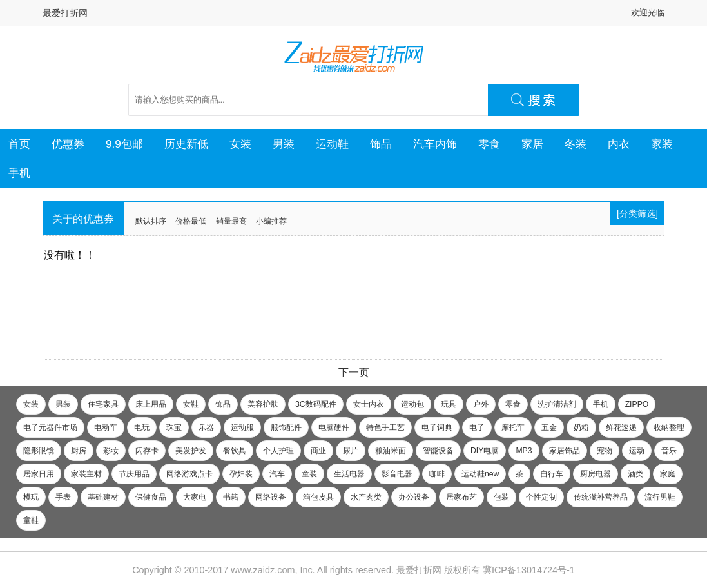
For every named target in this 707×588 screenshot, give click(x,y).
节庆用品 (134, 474)
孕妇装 (241, 474)
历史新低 (186, 144)
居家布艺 (461, 497)
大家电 (195, 497)
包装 (501, 497)
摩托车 (513, 427)
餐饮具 (235, 451)
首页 (19, 144)
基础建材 (103, 497)
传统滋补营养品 (601, 497)
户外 (481, 404)
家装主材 (86, 474)
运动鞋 (332, 144)
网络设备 (271, 497)
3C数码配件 (316, 404)
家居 (532, 144)
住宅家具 (103, 404)
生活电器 (349, 474)
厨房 (79, 451)
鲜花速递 (621, 427)
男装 (284, 144)
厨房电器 (596, 474)
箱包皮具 (318, 497)
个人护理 (278, 451)
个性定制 (541, 497)
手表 (63, 497)
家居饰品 (565, 451)
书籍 (231, 497)
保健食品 (151, 497)
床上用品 (151, 404)
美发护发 (191, 451)
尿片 (351, 451)
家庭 (668, 474)
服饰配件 (286, 427)
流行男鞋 (660, 497)
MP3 (524, 451)
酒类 (635, 474)
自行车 (552, 474)
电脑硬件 (334, 427)
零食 (489, 144)
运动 (637, 451)
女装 (240, 144)
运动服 (242, 427)
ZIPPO (637, 404)
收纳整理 (669, 427)
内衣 (619, 144)
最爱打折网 (65, 13)
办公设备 (414, 497)
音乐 (669, 451)
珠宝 (174, 427)
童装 (309, 474)
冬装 (576, 144)
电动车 (106, 427)
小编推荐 (271, 221)
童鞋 (31, 520)
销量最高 (231, 221)
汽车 (277, 474)
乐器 (206, 427)
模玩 (31, 497)
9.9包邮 (124, 144)
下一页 (354, 372)
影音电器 (397, 474)
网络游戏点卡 (189, 474)
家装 (662, 144)
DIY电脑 (485, 451)
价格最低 (191, 221)
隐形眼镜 (39, 451)
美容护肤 (263, 404)
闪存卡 (147, 451)
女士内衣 (369, 404)
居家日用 (39, 474)
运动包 (412, 404)
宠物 (605, 451)
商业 (318, 451)
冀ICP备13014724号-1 (529, 570)
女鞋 (191, 404)
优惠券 (68, 144)
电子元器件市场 (50, 427)
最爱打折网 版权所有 (438, 570)
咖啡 (437, 474)
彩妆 (111, 451)
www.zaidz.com (263, 570)
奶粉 (581, 427)
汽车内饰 (435, 144)
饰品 (381, 144)
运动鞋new (480, 474)
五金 (549, 427)
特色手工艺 (385, 427)
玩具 (449, 404)
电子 (477, 427)
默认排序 (151, 221)
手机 (19, 173)
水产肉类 (366, 497)
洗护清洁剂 (557, 404)
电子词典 (437, 427)
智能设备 (438, 451)
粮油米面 (391, 451)
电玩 (142, 427)
